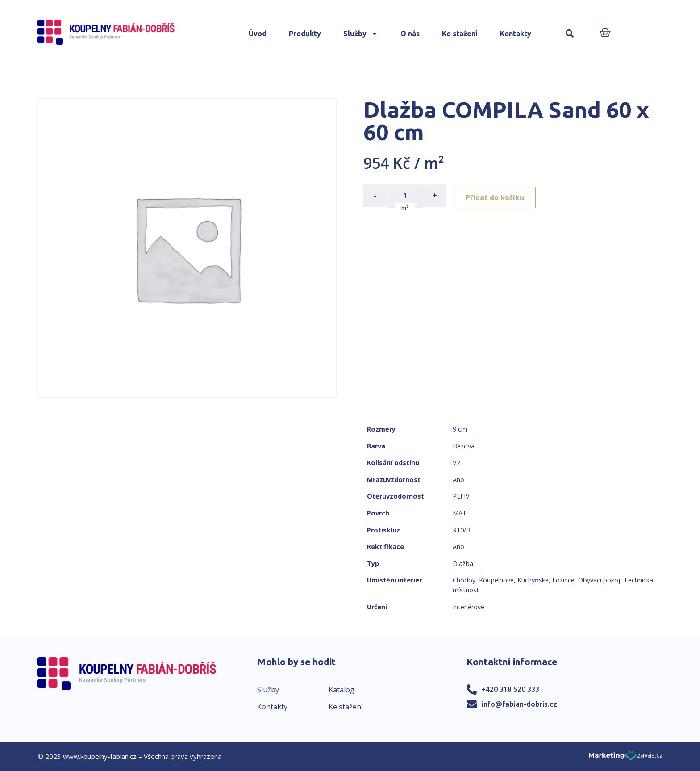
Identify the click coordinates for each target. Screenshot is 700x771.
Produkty (305, 34)
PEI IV (461, 496)
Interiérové (469, 607)
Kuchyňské (533, 580)
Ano (458, 480)
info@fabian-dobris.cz (519, 704)
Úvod (258, 34)
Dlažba (463, 564)
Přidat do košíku (498, 195)
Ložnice (563, 580)
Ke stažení (460, 34)
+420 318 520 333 (510, 689)
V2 (456, 463)
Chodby (464, 580)
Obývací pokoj (599, 580)
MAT (460, 513)
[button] (570, 34)
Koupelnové (496, 580)
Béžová (464, 446)
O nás (410, 34)
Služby (361, 34)
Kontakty (516, 34)
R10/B (462, 530)
